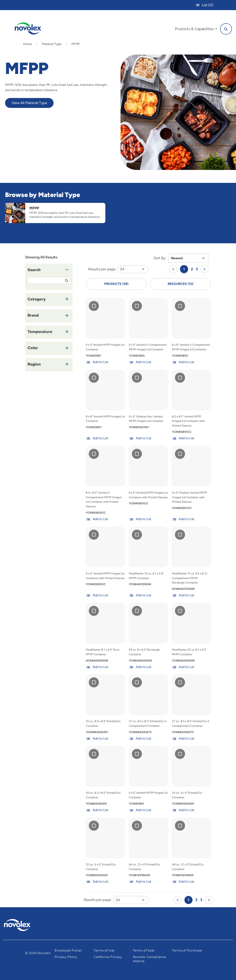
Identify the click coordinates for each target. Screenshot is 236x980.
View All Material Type (29, 103)
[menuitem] (196, 30)
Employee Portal (68, 951)
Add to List (97, 362)
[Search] (226, 29)
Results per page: (102, 269)
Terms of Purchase (187, 951)
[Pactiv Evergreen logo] (25, 925)
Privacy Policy (66, 957)
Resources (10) (180, 284)
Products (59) (116, 284)
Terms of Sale (144, 951)
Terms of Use (104, 951)
